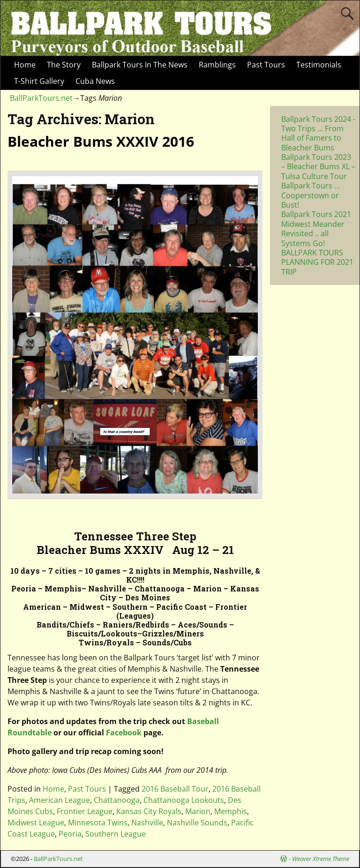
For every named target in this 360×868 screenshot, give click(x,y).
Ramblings (217, 65)
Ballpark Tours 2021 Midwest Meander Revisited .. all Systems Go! (316, 228)
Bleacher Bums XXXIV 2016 (101, 141)
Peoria (70, 834)
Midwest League (36, 823)
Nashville (147, 823)
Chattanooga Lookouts (184, 800)
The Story (64, 65)
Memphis (231, 811)
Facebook (124, 733)
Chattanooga (117, 800)
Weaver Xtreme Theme (321, 859)
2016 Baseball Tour (175, 789)
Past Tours (266, 65)
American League (60, 800)
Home (25, 65)
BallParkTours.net (41, 98)
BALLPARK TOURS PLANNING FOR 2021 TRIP (317, 262)
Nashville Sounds (197, 823)
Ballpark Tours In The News (140, 65)
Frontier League (85, 811)
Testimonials (319, 65)
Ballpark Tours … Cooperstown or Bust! (311, 195)
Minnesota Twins (98, 823)
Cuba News (95, 81)
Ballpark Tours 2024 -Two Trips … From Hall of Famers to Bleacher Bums (318, 133)
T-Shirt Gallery (39, 81)
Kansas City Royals (149, 811)
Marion (198, 811)
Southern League (116, 834)
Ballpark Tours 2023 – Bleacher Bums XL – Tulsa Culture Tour (318, 167)
